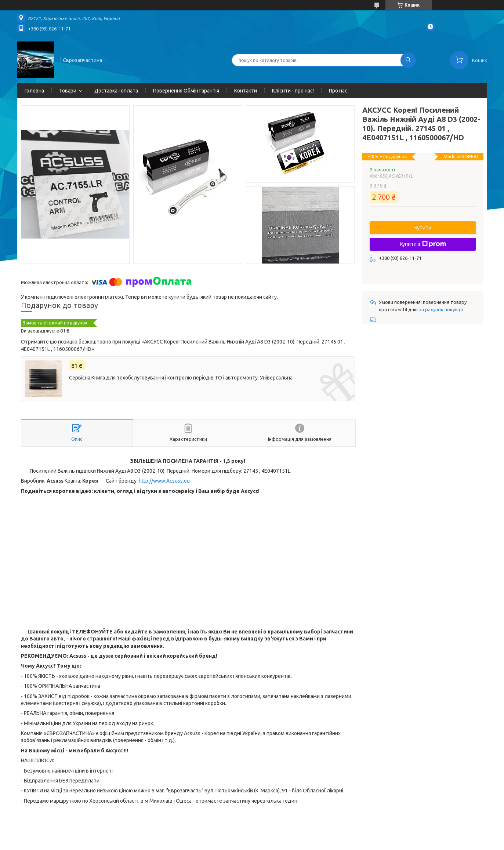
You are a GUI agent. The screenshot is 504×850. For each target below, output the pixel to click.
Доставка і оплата (116, 91)
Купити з (423, 244)
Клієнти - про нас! (293, 91)
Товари (68, 91)
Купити (423, 228)
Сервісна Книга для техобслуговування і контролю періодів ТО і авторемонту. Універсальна (181, 378)
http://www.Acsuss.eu (164, 481)
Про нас (338, 91)
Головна (34, 91)
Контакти (246, 91)
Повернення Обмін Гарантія (186, 91)
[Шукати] (408, 60)
